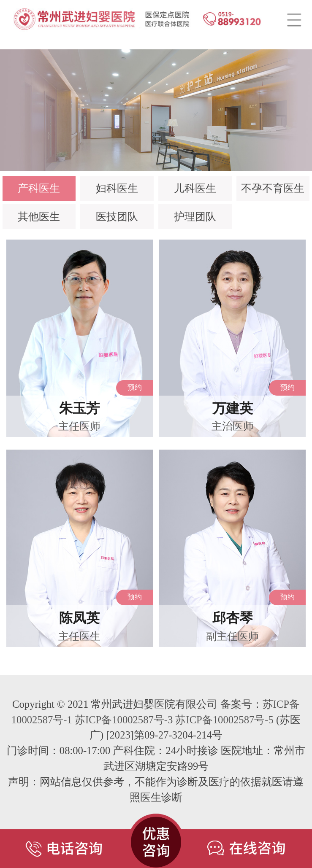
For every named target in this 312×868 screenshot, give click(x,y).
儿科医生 (195, 188)
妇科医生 (117, 188)
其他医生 (39, 217)
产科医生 (39, 188)
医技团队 (117, 217)
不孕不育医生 (273, 188)
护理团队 (195, 217)
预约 (135, 387)
